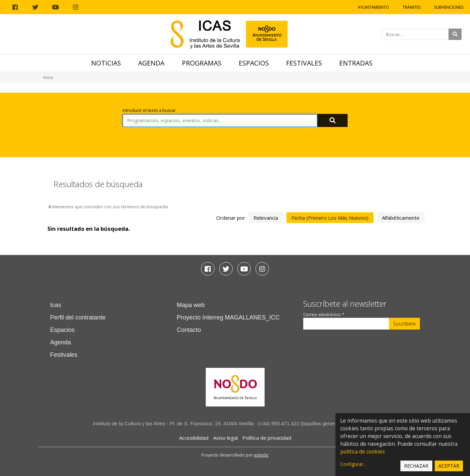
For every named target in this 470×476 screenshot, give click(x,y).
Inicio (48, 77)
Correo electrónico (324, 315)
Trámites (412, 7)
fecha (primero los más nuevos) (330, 218)
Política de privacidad (267, 438)
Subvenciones (449, 7)
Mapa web (191, 305)
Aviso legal (225, 438)
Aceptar (449, 466)
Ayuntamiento (373, 7)
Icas (56, 305)
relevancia (266, 218)
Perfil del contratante (78, 317)
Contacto (189, 330)
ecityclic (261, 455)
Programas (202, 63)
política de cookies (363, 452)
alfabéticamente (401, 218)
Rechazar (416, 466)
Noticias (106, 63)
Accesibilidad (194, 438)
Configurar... (353, 464)
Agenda (151, 63)
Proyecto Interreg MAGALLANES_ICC (228, 317)
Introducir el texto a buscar (149, 110)
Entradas (356, 63)
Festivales (304, 63)
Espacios (254, 63)
